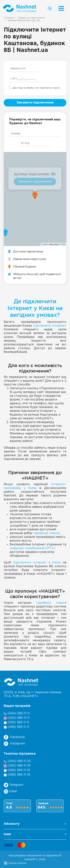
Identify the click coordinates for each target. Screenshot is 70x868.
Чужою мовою (15, 863)
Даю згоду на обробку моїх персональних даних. (37, 88)
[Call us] (50, 8)
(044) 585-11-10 (17, 761)
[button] (35, 825)
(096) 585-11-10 (17, 775)
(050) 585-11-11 (17, 718)
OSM (63, 244)
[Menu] (61, 8)
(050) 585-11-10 (17, 766)
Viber (11, 791)
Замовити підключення (35, 103)
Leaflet (45, 244)
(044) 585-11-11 (17, 714)
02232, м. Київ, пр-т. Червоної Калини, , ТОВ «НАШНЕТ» (33, 694)
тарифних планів (46, 533)
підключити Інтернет (49, 326)
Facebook (14, 737)
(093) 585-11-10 (17, 770)
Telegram (14, 785)
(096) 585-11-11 (17, 727)
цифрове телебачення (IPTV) (32, 548)
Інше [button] (35, 834)
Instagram (14, 744)
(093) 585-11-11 (16, 723)
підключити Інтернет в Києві (37, 563)
